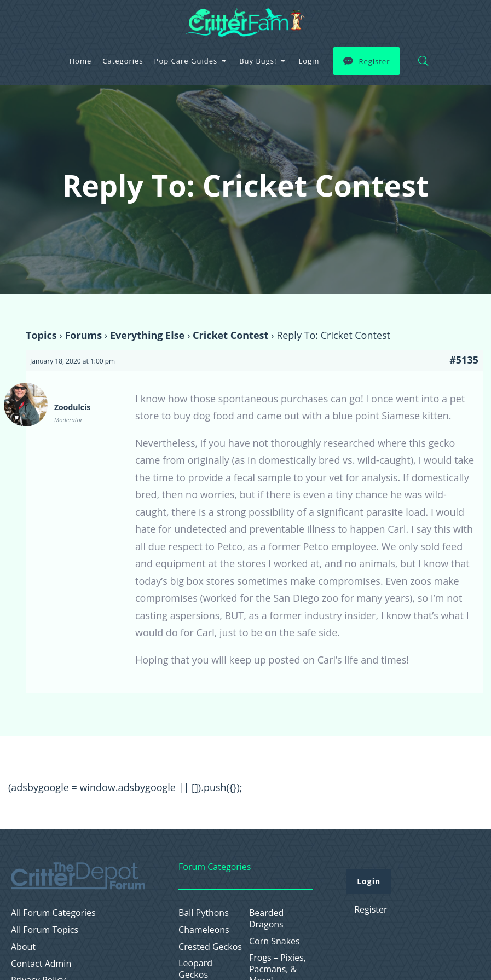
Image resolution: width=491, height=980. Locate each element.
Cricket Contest (230, 335)
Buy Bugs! (258, 61)
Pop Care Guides (186, 61)
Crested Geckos (210, 947)
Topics (41, 335)
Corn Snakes (275, 941)
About (23, 947)
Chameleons (204, 930)
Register (374, 61)
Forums (83, 335)
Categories (123, 61)
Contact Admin (41, 964)
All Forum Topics (45, 930)
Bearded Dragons (266, 919)
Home (81, 61)
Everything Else (147, 335)
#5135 (464, 360)
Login (309, 61)
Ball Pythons (204, 913)
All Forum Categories (53, 913)
